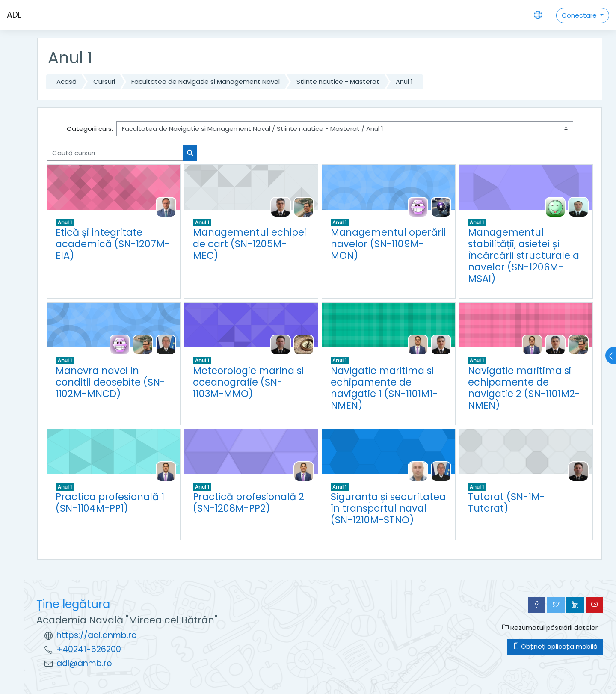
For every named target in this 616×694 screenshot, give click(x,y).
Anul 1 (404, 82)
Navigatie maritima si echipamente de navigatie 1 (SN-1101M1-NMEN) (384, 388)
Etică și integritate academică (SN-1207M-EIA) (113, 244)
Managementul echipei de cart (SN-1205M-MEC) (250, 244)
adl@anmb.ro (84, 663)
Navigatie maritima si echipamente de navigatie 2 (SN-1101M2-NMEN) (524, 388)
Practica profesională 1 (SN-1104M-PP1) (110, 503)
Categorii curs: (90, 129)
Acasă (67, 82)
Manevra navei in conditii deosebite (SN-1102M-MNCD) (110, 382)
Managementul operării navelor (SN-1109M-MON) (388, 244)
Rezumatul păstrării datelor (550, 627)
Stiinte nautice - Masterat (338, 82)
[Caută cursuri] (115, 153)
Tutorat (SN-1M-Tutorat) (506, 503)
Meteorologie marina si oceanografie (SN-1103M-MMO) (248, 382)
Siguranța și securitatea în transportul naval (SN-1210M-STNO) (388, 508)
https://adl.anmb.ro (97, 635)
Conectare (580, 15)
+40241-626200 (89, 649)
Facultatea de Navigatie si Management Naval (206, 82)
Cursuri (104, 82)
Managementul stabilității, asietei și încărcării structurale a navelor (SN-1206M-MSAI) (524, 255)
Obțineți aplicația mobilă (555, 646)
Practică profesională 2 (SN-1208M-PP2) (249, 503)
